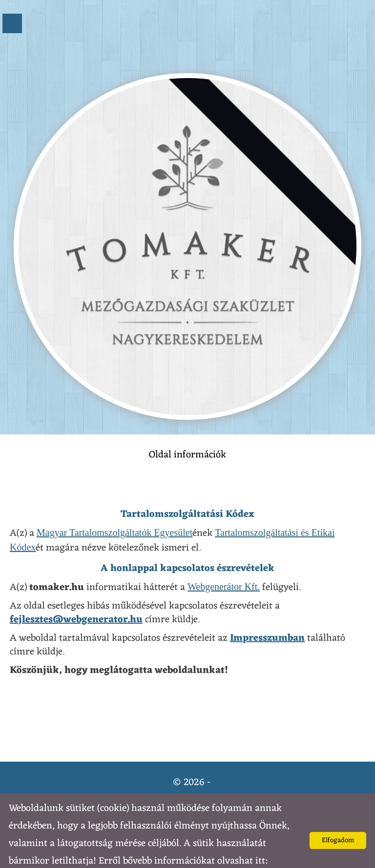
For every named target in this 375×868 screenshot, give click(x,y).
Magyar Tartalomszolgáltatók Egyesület (115, 513)
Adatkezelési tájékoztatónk (62, 856)
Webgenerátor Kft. (224, 567)
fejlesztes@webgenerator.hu (76, 600)
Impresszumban (267, 619)
